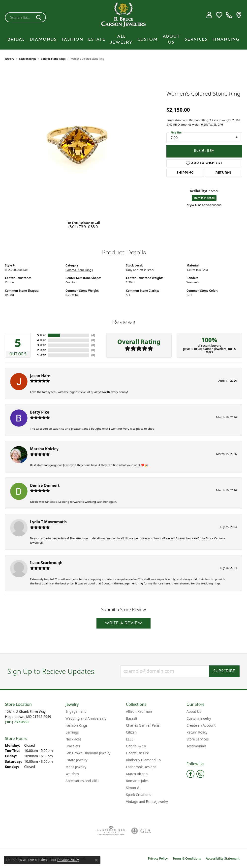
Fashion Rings (28, 59)
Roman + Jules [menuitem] (137, 781)
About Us (171, 40)
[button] (209, 15)
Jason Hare (40, 376)
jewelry (10, 59)
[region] (83, 142)
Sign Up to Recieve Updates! (52, 671)
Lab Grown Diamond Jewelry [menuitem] (88, 753)
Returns (224, 173)
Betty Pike (40, 412)
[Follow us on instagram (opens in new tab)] (200, 774)
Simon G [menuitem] (133, 788)
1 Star (41, 355)
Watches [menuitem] (72, 774)
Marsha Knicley (44, 449)
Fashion (73, 40)
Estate (97, 40)
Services (196, 40)
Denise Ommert (45, 485)
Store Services (198, 739)
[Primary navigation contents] (123, 40)
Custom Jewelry (199, 718)
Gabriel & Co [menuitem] (136, 746)
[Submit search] (40, 17)
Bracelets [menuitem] (73, 746)
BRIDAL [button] (16, 40)
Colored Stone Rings (53, 59)
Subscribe (224, 671)
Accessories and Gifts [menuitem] (82, 781)
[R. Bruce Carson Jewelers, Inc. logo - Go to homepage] (123, 15)
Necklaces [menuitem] (73, 739)
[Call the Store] (17, 722)
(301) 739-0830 (83, 227)
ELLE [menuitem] (130, 739)
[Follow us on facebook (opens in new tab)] (190, 774)
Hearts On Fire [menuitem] (138, 753)
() (93, 335)
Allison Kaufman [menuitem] (139, 711)
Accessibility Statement (223, 858)
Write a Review (124, 623)
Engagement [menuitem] (76, 711)
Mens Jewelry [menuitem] (76, 767)
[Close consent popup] (96, 860)
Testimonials (196, 746)
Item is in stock (204, 198)
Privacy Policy (158, 858)
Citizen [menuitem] (131, 732)
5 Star (41, 335)
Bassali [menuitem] (131, 718)
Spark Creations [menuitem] (139, 795)
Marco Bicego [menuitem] (137, 774)
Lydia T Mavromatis (48, 522)
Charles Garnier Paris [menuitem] (143, 725)
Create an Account (201, 725)
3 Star (41, 345)
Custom (148, 40)
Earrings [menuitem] (72, 732)
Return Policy (197, 732)
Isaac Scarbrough (46, 563)
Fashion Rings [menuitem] (77, 725)
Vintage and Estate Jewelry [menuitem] (147, 802)
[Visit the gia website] (141, 831)
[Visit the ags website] (111, 831)
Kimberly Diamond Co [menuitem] (143, 760)
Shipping (185, 173)
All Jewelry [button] (121, 40)
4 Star (41, 340)
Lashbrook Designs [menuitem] (141, 767)
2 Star (41, 350)
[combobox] (20, 17)
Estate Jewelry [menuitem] (77, 760)
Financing (226, 40)
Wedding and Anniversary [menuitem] (86, 718)
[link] (229, 15)
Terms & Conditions (187, 858)
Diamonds (43, 40)
